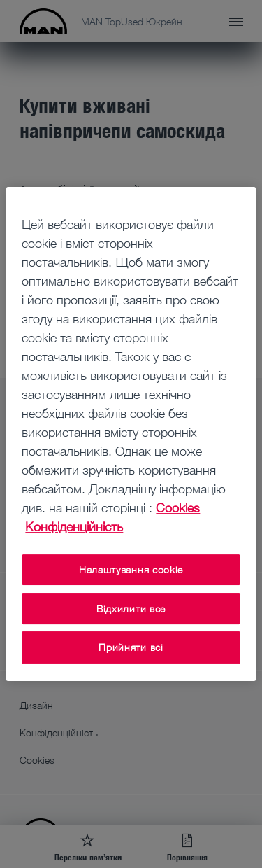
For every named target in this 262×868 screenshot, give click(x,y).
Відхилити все (131, 609)
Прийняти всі (131, 647)
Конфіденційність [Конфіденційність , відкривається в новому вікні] (74, 526)
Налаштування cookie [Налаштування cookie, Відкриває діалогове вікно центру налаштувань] (131, 569)
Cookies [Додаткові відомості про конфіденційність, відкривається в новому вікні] (178, 507)
